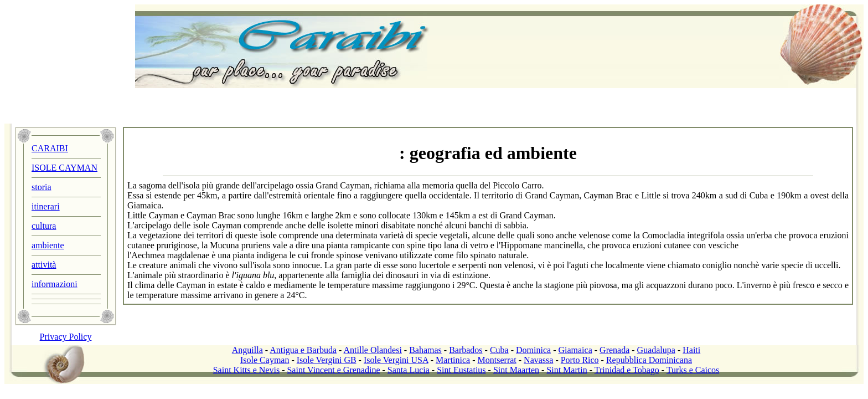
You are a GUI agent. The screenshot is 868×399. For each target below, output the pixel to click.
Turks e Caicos (693, 370)
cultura (44, 226)
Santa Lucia (409, 370)
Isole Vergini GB (327, 360)
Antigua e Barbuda (303, 350)
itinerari (46, 206)
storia (42, 187)
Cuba (499, 350)
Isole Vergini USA (396, 360)
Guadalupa (656, 350)
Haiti (691, 350)
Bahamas (425, 350)
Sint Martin (567, 370)
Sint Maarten (516, 370)
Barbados (466, 350)
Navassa (538, 360)
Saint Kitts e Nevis (246, 370)
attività (44, 265)
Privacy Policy (66, 337)
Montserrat (497, 360)
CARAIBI (50, 148)
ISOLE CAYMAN (64, 168)
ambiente (48, 245)
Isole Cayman (265, 360)
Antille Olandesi (373, 350)
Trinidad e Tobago (627, 370)
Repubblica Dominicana (649, 360)
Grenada (614, 350)
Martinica (453, 360)
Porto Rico (580, 360)
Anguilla (247, 350)
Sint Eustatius (461, 370)
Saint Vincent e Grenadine (333, 370)
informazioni (55, 284)
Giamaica (575, 350)
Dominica (533, 350)
